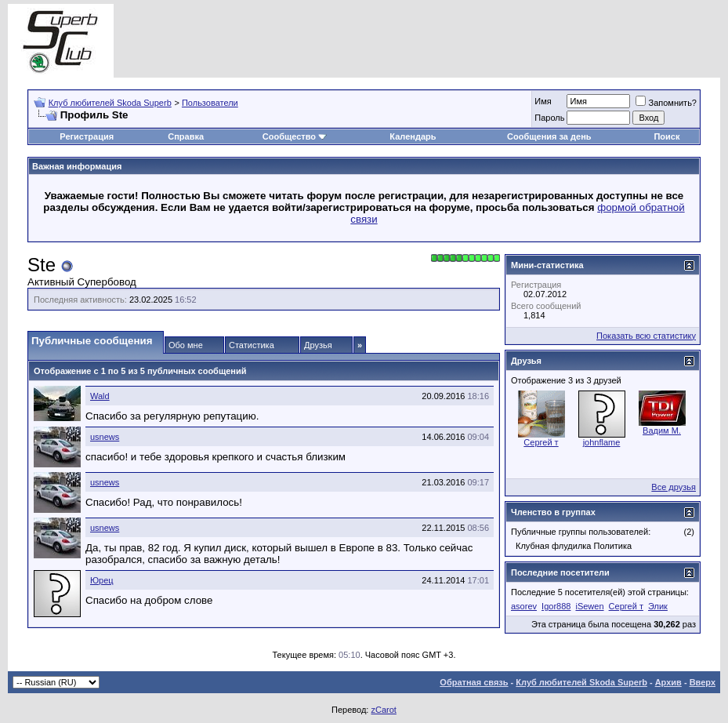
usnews (105, 437)
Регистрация (87, 136)
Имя (543, 101)
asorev (524, 606)
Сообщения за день (549, 136)
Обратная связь (474, 682)
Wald (100, 396)
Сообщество (295, 136)
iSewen (589, 606)
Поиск (666, 136)
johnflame (602, 442)
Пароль (549, 118)
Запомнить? (666, 103)
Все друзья (674, 487)
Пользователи (210, 103)
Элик (658, 606)
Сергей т (541, 442)
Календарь (413, 136)
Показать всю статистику (646, 336)
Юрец (102, 580)
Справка (186, 136)
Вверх (703, 682)
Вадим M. (662, 431)
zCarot (383, 710)
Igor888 (556, 606)
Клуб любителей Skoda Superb (110, 103)
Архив (668, 682)
